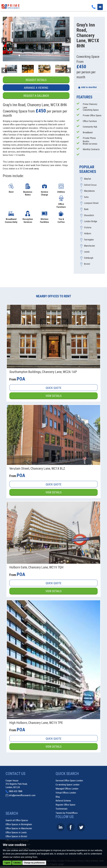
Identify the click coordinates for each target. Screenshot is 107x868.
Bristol (87, 264)
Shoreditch (89, 215)
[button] (8, 39)
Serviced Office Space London (69, 781)
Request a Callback (36, 96)
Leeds (87, 252)
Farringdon (89, 240)
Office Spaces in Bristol (16, 837)
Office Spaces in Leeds (16, 833)
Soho (86, 197)
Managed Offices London (67, 789)
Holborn (88, 234)
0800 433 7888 (16, 791)
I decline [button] (17, 863)
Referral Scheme (63, 801)
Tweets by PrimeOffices (67, 813)
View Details (53, 396)
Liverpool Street (91, 203)
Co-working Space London (68, 785)
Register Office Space (65, 805)
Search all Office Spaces (17, 820)
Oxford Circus (90, 185)
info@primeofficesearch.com (22, 795)
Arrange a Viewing (36, 88)
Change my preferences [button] (34, 863)
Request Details (36, 80)
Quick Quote (54, 388)
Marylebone (89, 191)
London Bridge (91, 221)
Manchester (90, 246)
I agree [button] (7, 863)
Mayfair (88, 179)
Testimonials (62, 809)
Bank (86, 209)
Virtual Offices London (66, 793)
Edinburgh (89, 258)
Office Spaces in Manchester (19, 829)
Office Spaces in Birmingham (19, 824)
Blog (58, 797)
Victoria (88, 227)
